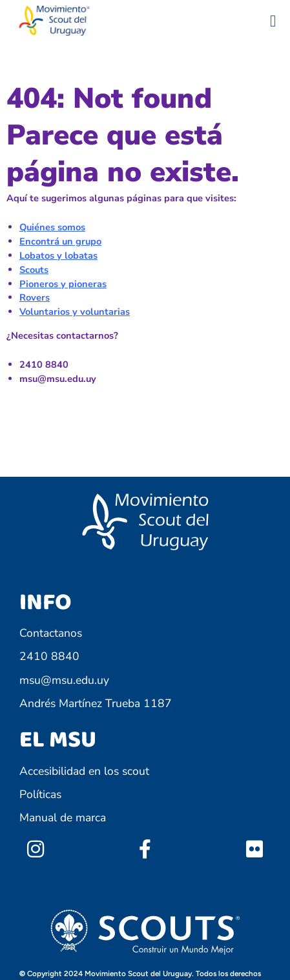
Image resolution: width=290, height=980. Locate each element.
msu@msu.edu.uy (64, 680)
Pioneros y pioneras (63, 284)
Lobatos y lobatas (58, 255)
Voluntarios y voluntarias (75, 312)
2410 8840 (49, 656)
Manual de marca (63, 817)
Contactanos (51, 633)
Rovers (35, 297)
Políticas (40, 794)
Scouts (34, 270)
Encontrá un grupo (60, 241)
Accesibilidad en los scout (84, 771)
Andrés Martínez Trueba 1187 (96, 703)
